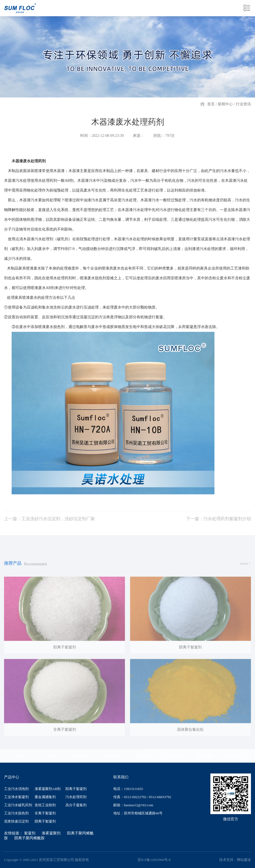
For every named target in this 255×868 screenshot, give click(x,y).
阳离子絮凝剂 (76, 789)
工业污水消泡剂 (16, 789)
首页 (211, 104)
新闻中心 (225, 104)
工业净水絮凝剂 (16, 797)
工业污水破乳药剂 (18, 805)
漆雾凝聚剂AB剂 (48, 789)
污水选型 (112, 756)
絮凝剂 (30, 833)
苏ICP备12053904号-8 (154, 860)
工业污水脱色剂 (16, 813)
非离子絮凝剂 (45, 813)
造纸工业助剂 (45, 805)
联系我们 (236, 756)
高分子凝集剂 (76, 805)
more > (246, 569)
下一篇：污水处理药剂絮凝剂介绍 (218, 524)
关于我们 (50, 756)
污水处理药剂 (76, 797)
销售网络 (205, 756)
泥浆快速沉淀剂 (16, 821)
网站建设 (244, 860)
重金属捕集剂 (45, 797)
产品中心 (81, 756)
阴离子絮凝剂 (45, 821)
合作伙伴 (174, 756)
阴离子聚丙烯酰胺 (29, 838)
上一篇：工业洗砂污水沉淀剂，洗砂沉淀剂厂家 (49, 524)
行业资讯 (243, 104)
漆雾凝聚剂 (51, 833)
